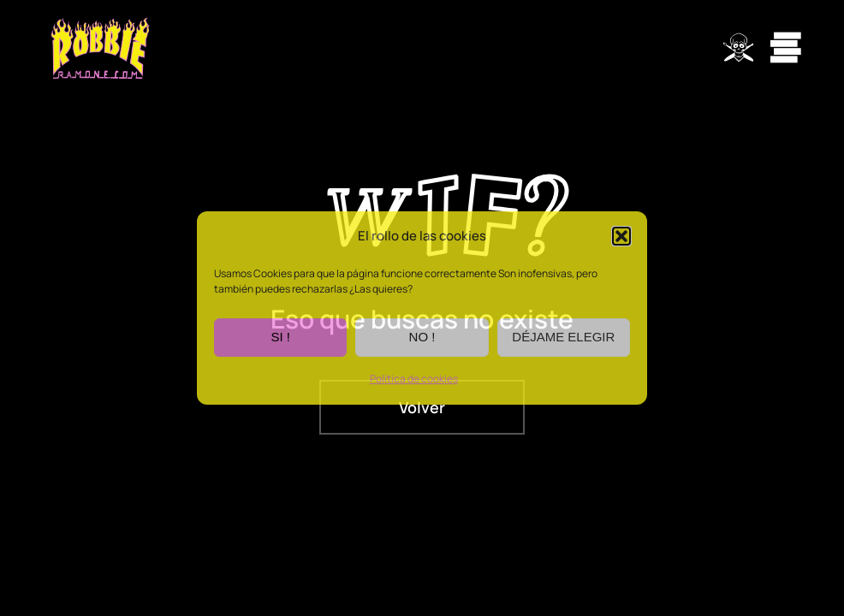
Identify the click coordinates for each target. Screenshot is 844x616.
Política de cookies (414, 379)
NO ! (422, 338)
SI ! (280, 338)
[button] (621, 237)
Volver (422, 407)
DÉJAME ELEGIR (563, 338)
